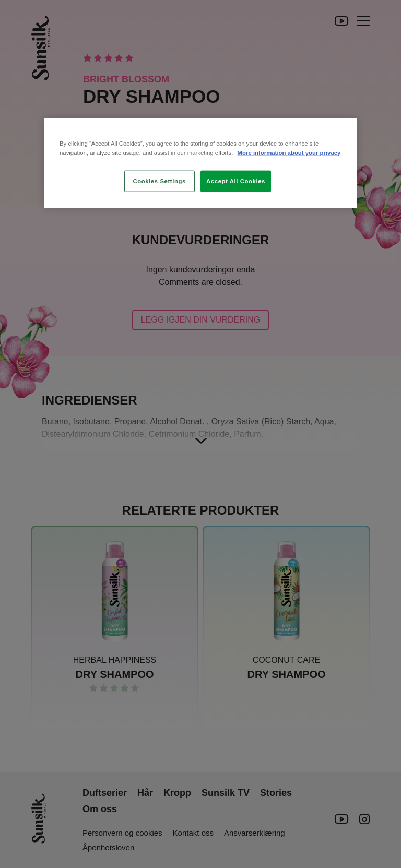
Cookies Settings (159, 181)
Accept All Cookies (236, 181)
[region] (200, 163)
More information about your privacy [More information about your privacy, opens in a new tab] (289, 152)
